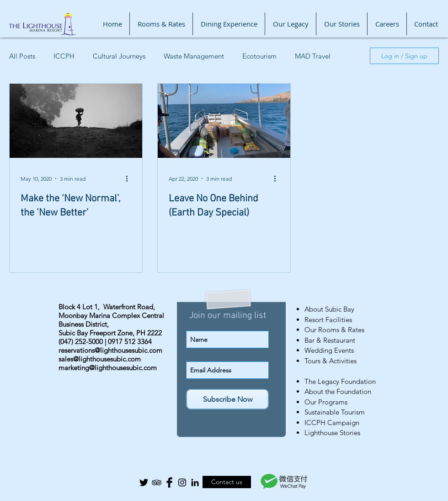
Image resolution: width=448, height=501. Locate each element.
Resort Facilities (328, 320)
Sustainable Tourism (335, 412)
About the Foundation (338, 391)
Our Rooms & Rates (334, 330)
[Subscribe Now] (227, 399)
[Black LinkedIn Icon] (195, 482)
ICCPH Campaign (332, 423)
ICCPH (64, 56)
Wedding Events (329, 350)
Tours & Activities (331, 361)
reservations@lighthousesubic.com (110, 350)
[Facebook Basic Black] (169, 482)
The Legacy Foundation (340, 381)
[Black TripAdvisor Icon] (157, 482)
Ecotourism (259, 56)
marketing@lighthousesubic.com (108, 368)
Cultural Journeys (119, 56)
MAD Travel (313, 56)
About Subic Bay (329, 309)
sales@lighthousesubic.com (100, 359)
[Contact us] (227, 482)
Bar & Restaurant (330, 340)
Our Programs (326, 402)
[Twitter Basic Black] (144, 482)
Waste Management (194, 56)
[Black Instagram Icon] (182, 482)
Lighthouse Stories (332, 433)
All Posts (22, 56)
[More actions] (130, 178)
